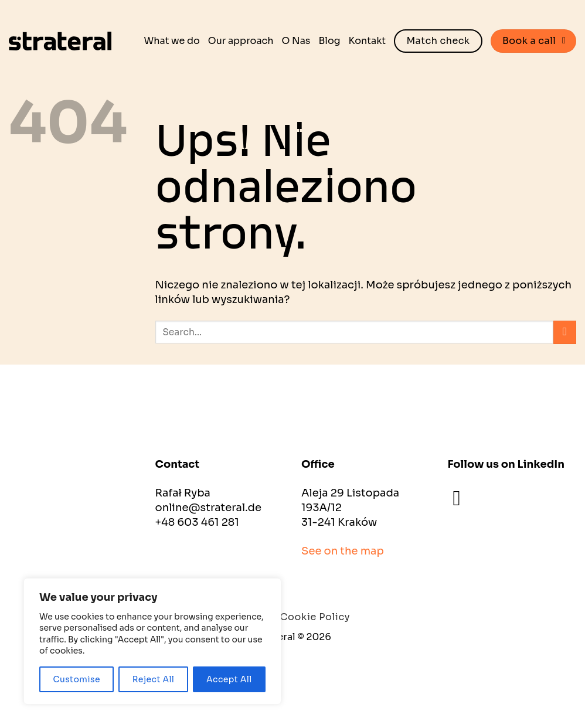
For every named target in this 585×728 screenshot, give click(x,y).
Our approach (241, 41)
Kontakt (368, 41)
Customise (76, 679)
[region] (152, 641)
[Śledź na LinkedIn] (464, 498)
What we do (172, 41)
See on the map (343, 551)
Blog (329, 41)
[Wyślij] (565, 332)
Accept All (229, 679)
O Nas (296, 41)
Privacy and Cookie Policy (285, 617)
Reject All (154, 679)
